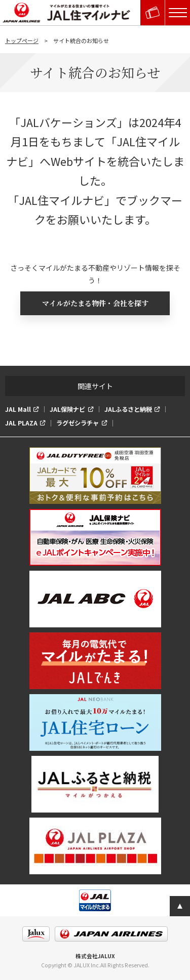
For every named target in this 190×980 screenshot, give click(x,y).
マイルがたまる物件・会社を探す (95, 303)
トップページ (22, 40)
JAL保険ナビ (67, 409)
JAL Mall (18, 409)
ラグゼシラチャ (78, 423)
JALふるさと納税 (128, 409)
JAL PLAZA (21, 423)
